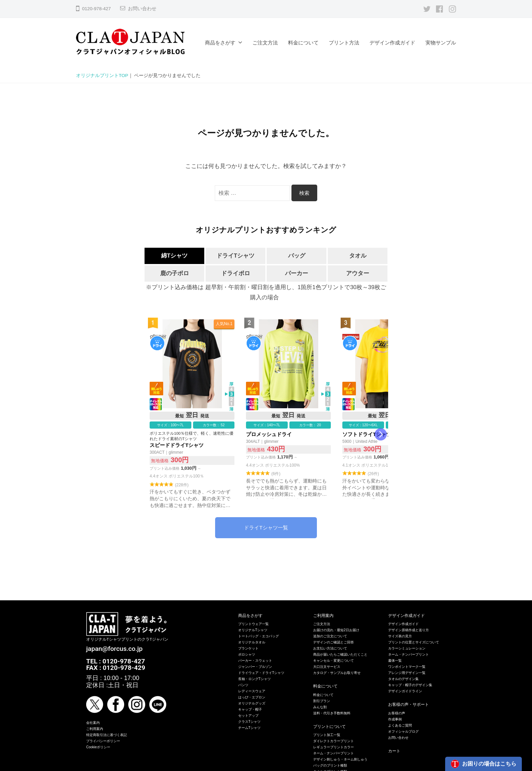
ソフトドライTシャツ (385, 415)
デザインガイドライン (405, 691)
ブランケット (248, 648)
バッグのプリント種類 (330, 765)
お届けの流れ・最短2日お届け (336, 630)
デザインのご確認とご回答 (334, 642)
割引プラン (322, 701)
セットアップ (248, 716)
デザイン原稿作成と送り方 (408, 630)
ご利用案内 (95, 729)
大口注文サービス (327, 667)
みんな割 (320, 707)
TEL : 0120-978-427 (116, 661)
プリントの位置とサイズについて (414, 642)
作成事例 (395, 719)
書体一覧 (395, 661)
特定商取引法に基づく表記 (107, 735)
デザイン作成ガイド (392, 43)
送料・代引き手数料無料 (332, 713)
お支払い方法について (330, 648)
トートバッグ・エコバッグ (259, 636)
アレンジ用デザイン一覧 (407, 673)
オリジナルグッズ (252, 703)
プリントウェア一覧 (253, 624)
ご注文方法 (265, 43)
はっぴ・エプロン (252, 697)
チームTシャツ (249, 728)
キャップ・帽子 (250, 709)
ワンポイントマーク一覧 (407, 667)
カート (394, 751)
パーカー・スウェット (255, 661)
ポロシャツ (247, 654)
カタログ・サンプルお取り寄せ (337, 673)
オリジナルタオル (252, 642)
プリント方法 (344, 43)
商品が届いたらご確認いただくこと (340, 654)
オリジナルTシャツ (253, 630)
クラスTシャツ (249, 722)
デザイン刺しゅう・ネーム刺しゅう (340, 759)
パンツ (243, 685)
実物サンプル (441, 43)
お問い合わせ (142, 9)
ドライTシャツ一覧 (266, 528)
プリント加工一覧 (327, 735)
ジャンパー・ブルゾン (255, 667)
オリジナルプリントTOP (102, 76)
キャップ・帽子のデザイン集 (410, 685)
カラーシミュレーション (407, 648)
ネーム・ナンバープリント (334, 753)
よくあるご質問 (400, 725)
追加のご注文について (330, 636)
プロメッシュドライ (288, 415)
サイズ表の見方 (400, 636)
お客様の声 (397, 713)
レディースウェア (252, 691)
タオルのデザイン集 (403, 679)
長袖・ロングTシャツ (254, 679)
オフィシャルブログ (403, 731)
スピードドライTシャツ (192, 415)
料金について (303, 43)
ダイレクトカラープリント (334, 741)
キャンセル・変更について (334, 661)
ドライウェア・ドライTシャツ (261, 673)
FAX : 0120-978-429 (116, 668)
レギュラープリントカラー (334, 747)
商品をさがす (220, 43)
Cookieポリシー (98, 747)
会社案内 (93, 723)
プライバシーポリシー (103, 741)
